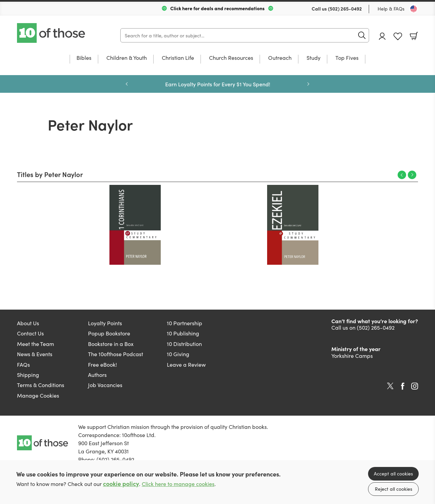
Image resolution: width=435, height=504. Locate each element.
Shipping (28, 375)
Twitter (390, 386)
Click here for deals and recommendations (217, 8)
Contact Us (30, 333)
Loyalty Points (105, 323)
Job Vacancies (105, 385)
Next (412, 175)
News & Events (35, 354)
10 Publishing (183, 333)
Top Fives (347, 58)
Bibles (84, 58)
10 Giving (178, 354)
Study (314, 58)
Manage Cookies (38, 395)
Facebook (403, 386)
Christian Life (178, 58)
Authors (97, 375)
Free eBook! (102, 364)
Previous (402, 175)
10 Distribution (184, 344)
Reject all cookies (394, 489)
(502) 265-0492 (345, 8)
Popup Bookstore (109, 333)
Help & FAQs (391, 8)
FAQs (23, 364)
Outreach (280, 58)
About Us (28, 323)
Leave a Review (186, 364)
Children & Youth (127, 58)
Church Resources (231, 58)
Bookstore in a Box (111, 344)
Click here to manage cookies (178, 484)
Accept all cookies (393, 473)
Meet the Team (36, 344)
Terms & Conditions (41, 385)
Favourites (398, 37)
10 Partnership (185, 323)
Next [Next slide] (308, 84)
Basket (414, 36)
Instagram (415, 386)
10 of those (52, 33)
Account (382, 36)
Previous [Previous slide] (127, 84)
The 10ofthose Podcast (116, 354)
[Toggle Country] (414, 9)
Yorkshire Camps (352, 355)
